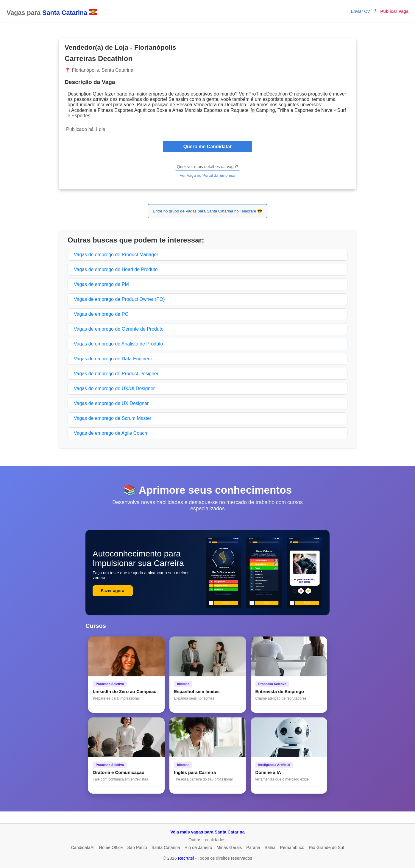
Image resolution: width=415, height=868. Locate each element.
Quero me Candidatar (208, 147)
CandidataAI (83, 847)
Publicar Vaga (394, 11)
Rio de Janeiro (198, 847)
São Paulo (137, 847)
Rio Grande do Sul (326, 847)
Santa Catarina (166, 847)
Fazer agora (113, 591)
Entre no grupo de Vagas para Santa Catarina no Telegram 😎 (208, 211)
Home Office (111, 847)
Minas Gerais (229, 847)
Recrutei (186, 858)
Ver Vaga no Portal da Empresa (208, 175)
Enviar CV (360, 11)
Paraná (253, 847)
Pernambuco (292, 847)
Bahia (270, 847)
